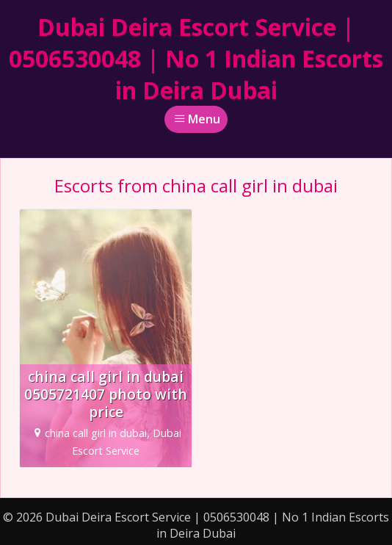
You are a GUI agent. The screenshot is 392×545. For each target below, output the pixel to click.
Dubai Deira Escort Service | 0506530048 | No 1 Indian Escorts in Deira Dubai (196, 58)
